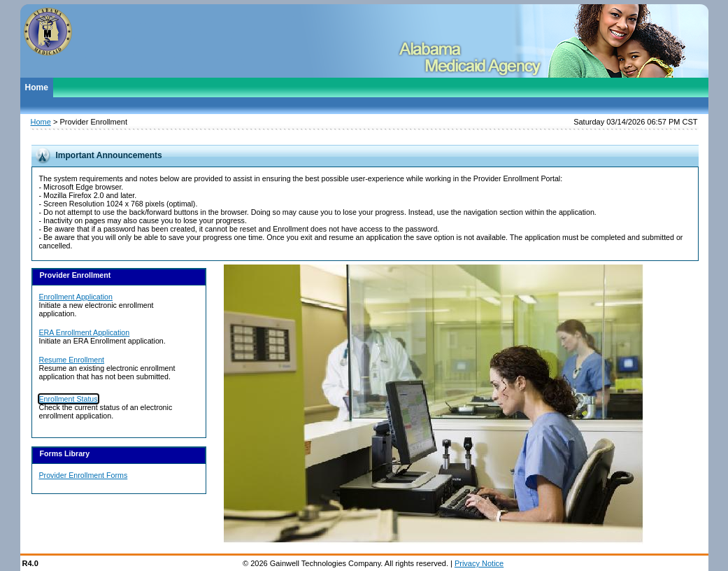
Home (37, 87)
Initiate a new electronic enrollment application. (97, 309)
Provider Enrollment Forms (84, 475)
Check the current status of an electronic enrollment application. (106, 411)
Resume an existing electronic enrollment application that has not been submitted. (107, 372)
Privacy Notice (479, 563)
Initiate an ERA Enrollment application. (102, 341)
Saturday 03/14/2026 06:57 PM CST (635, 122)
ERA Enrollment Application (85, 332)
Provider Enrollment (93, 122)
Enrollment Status (69, 399)
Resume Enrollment (72, 360)
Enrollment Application (76, 297)
